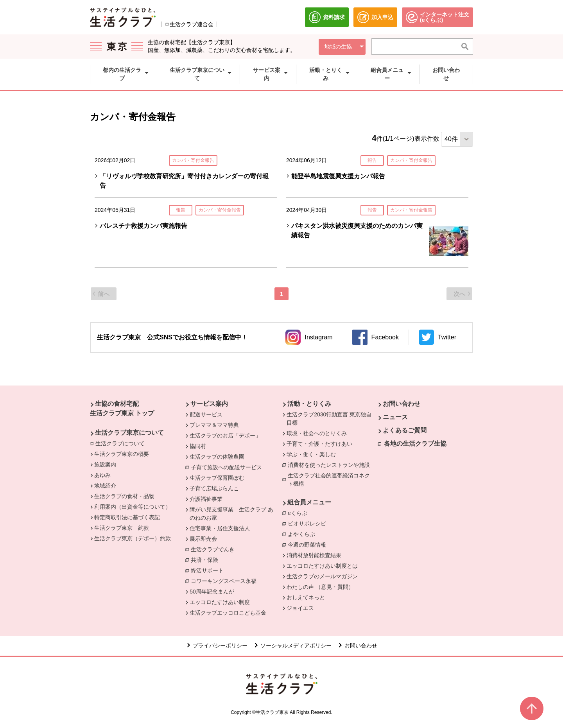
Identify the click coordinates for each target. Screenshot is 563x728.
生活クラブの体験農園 (217, 457)
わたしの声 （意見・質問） (320, 587)
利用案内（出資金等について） (133, 507)
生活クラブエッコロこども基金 (228, 613)
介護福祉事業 (206, 499)
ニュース (395, 417)
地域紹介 (105, 486)
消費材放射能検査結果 (314, 555)
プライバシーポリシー (220, 646)
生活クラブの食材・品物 (124, 496)
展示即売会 (203, 539)
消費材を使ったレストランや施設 (331, 464)
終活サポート (209, 570)
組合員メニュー (309, 502)
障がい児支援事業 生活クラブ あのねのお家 (231, 514)
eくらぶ (299, 513)
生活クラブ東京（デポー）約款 (133, 538)
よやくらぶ (303, 534)
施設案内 (105, 464)
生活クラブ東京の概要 (122, 454)
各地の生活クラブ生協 (415, 444)
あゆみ (102, 475)
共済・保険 (206, 559)
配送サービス (206, 414)
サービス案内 (209, 404)
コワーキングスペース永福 (226, 581)
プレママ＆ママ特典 (214, 425)
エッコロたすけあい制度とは (322, 566)
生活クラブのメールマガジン (322, 576)
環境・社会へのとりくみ (317, 433)
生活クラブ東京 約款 (122, 528)
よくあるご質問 (405, 430)
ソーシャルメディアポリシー (296, 646)
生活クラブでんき (215, 549)
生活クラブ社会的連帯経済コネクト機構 (332, 480)
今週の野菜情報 (307, 545)
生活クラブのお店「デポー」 (225, 436)
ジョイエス (300, 608)
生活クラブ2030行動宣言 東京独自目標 (329, 419)
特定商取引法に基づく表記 (127, 517)
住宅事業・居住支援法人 (220, 528)
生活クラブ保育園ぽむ (217, 478)
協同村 (198, 446)
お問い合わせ (402, 404)
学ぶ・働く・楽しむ (311, 454)
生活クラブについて (122, 443)
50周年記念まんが (212, 592)
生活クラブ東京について (129, 433)
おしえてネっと (306, 597)
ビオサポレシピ (309, 523)
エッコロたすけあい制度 (220, 602)
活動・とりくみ (309, 404)
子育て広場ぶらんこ (214, 488)
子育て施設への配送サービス (228, 467)
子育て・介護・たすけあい (319, 444)
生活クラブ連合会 (192, 24)
